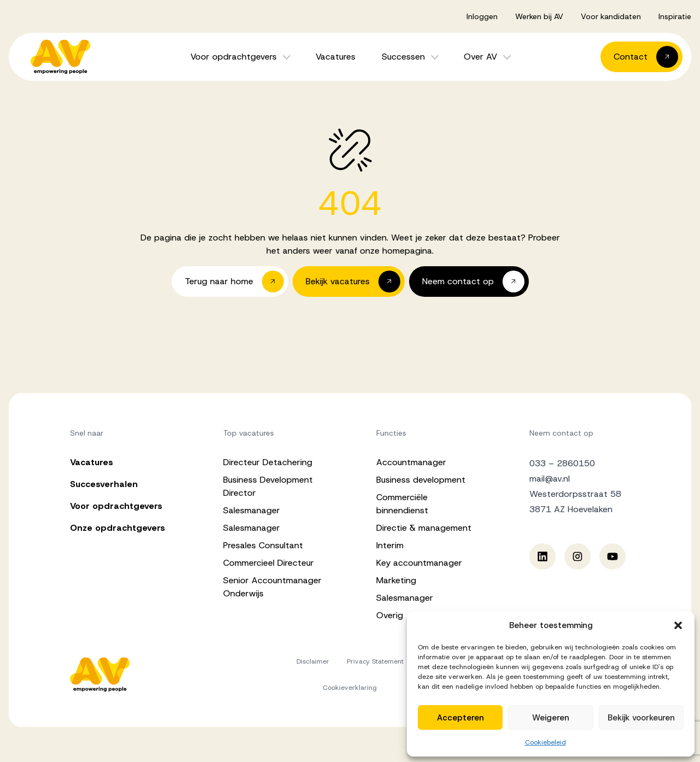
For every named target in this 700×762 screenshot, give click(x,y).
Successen (403, 57)
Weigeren (551, 718)
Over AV (480, 57)
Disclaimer (313, 661)
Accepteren (460, 718)
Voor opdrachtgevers (234, 57)
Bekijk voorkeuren (641, 718)
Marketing (396, 580)
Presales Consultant (263, 545)
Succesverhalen (104, 484)
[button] (678, 625)
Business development (421, 480)
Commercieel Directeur (269, 563)
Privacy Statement (375, 661)
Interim (390, 545)
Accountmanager (411, 462)
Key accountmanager (419, 563)
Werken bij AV (539, 16)
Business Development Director (268, 486)
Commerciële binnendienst (402, 504)
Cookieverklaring (350, 688)
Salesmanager (252, 510)
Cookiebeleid (546, 742)
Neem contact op (561, 433)
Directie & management (424, 528)
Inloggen (482, 16)
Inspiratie (675, 16)
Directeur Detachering (268, 462)
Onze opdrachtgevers (118, 528)
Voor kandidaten (611, 16)
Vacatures (336, 57)
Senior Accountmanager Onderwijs (272, 587)
